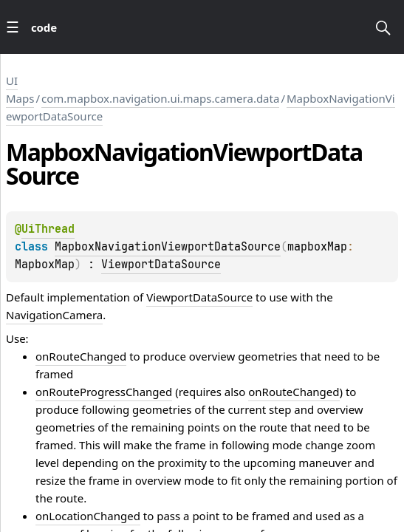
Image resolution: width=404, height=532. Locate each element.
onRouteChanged (81, 356)
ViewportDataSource (161, 265)
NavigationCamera (54, 315)
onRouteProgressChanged (104, 392)
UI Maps (20, 89)
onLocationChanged (88, 516)
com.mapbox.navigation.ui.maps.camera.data (160, 98)
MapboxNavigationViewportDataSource (168, 247)
